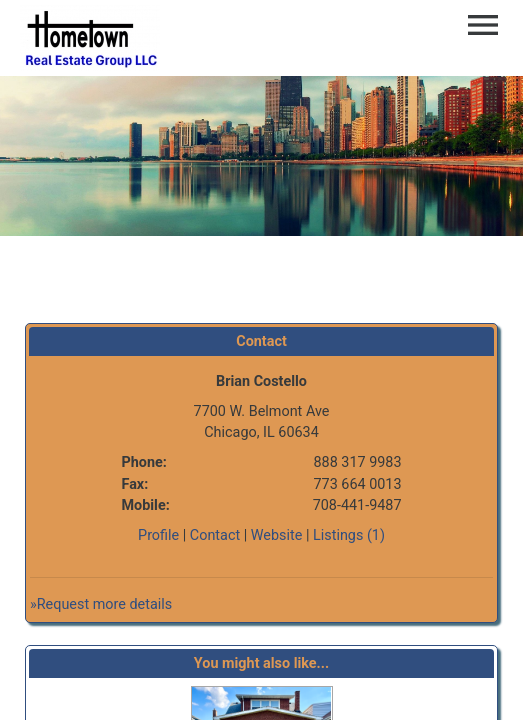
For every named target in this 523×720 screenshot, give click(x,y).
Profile (158, 535)
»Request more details (101, 604)
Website (277, 535)
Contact (215, 535)
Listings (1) (349, 535)
